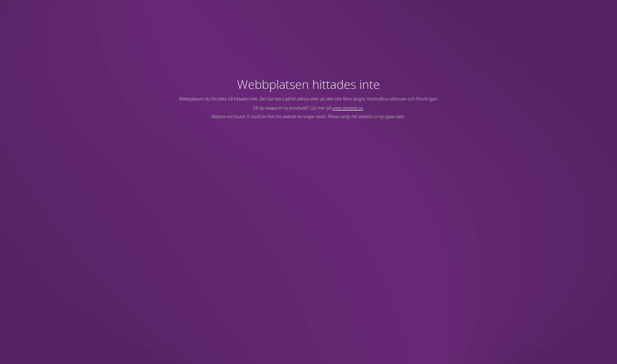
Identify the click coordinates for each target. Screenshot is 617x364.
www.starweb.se (348, 108)
